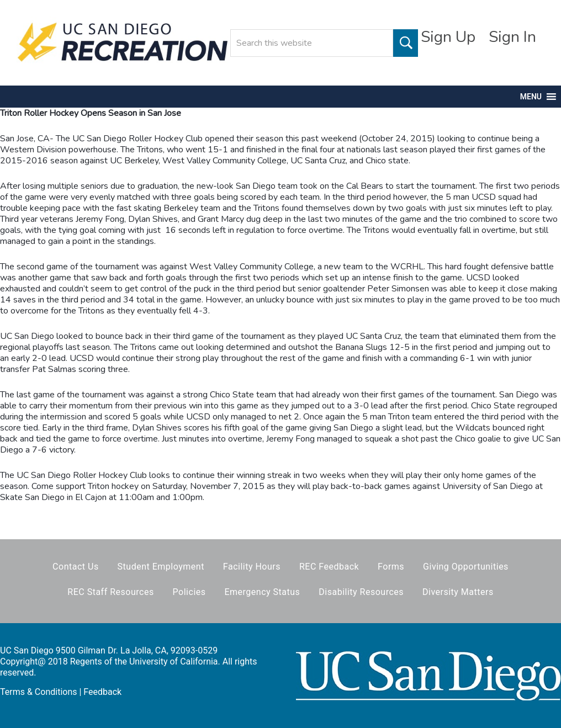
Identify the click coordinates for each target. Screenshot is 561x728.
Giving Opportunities (466, 567)
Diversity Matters (458, 592)
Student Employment (161, 567)
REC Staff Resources (110, 592)
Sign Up (448, 37)
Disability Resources (361, 592)
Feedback (102, 692)
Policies (189, 592)
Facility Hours (252, 567)
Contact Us (76, 567)
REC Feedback (329, 567)
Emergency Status (262, 592)
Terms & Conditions (39, 692)
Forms (391, 567)
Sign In (512, 37)
